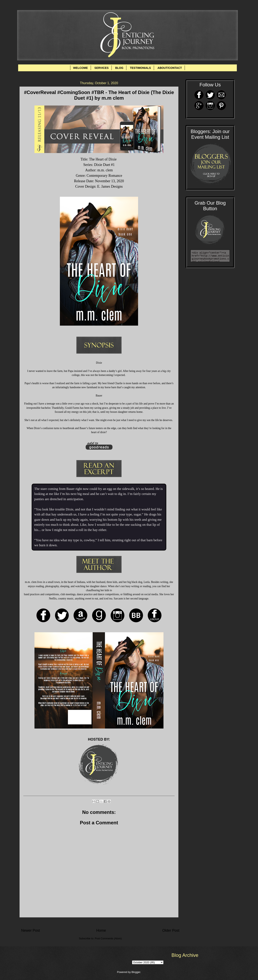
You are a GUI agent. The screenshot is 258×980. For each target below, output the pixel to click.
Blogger (136, 972)
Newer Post (31, 930)
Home (101, 930)
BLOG (119, 68)
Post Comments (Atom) (108, 938)
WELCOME (81, 68)
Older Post (171, 930)
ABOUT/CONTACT (170, 68)
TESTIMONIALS (140, 68)
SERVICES (101, 68)
